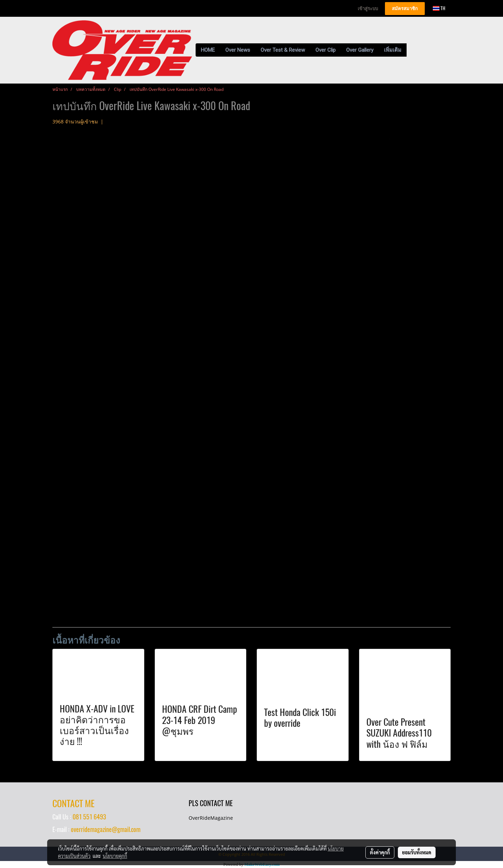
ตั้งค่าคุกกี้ (380, 852)
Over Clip (326, 50)
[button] (413, 50)
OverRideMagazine (211, 818)
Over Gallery (360, 50)
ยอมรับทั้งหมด (417, 852)
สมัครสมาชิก (405, 9)
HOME (208, 50)
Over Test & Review (283, 50)
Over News (238, 50)
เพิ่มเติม (393, 50)
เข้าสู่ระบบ (368, 9)
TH (439, 8)
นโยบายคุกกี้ (115, 856)
